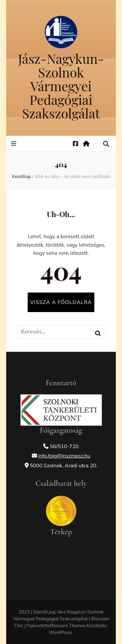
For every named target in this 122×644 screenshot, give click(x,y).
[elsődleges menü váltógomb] (14, 144)
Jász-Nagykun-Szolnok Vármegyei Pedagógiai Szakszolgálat (61, 86)
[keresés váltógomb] (106, 144)
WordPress (61, 632)
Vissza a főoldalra (61, 302)
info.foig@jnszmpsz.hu (64, 456)
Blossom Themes (68, 626)
